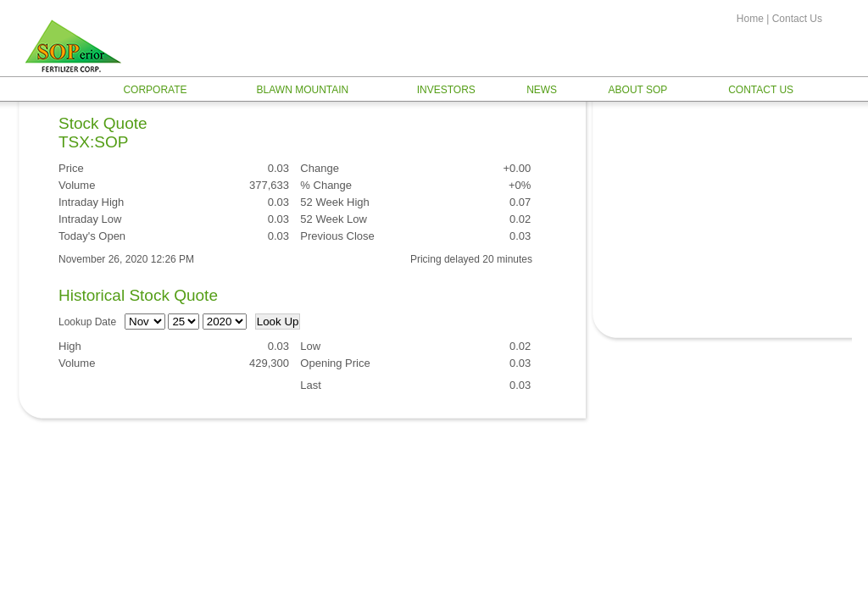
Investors (446, 90)
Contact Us (797, 19)
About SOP (638, 90)
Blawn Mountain (303, 90)
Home (750, 19)
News (542, 90)
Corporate (155, 90)
